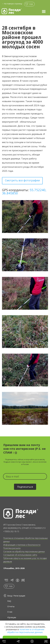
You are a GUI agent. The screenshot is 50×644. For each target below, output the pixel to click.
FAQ (9, 601)
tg (12, 580)
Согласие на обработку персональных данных (24, 552)
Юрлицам (12, 617)
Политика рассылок (12, 548)
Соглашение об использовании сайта (20, 555)
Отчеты (11, 606)
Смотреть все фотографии (22, 180)
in (18, 580)
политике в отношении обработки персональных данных (26, 631)
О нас (10, 612)
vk (6, 580)
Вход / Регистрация (16, 596)
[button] (44, 11)
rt (23, 580)
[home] (12, 11)
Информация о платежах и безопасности (22, 545)
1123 (31, 4)
